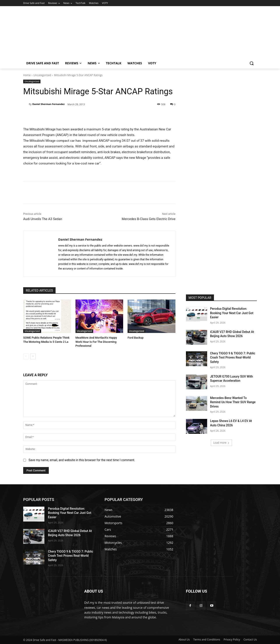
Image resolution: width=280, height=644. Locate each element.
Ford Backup (136, 338)
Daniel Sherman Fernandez (49, 104)
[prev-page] (26, 356)
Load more (221, 443)
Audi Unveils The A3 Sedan (43, 219)
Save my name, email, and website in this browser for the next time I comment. (82, 460)
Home (27, 75)
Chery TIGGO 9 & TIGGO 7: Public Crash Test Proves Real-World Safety (233, 358)
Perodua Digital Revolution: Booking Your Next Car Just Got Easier (232, 313)
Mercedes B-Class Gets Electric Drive (149, 219)
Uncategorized (42, 75)
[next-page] (33, 356)
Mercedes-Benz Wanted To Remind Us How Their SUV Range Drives (233, 402)
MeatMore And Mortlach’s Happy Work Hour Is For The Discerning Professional (96, 342)
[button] (252, 63)
